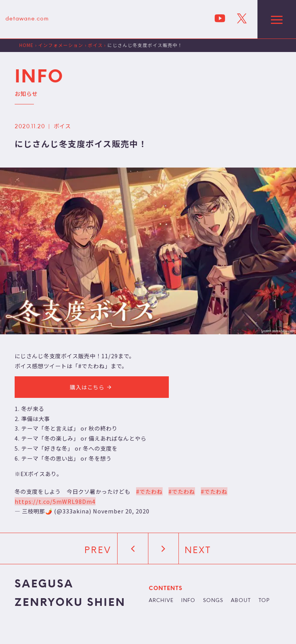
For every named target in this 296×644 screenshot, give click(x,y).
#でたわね (149, 491)
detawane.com (27, 19)
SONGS (213, 601)
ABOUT (241, 601)
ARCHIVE (161, 601)
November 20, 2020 (121, 511)
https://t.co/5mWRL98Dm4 (55, 501)
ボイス (62, 126)
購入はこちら (92, 387)
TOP (264, 601)
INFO (188, 601)
